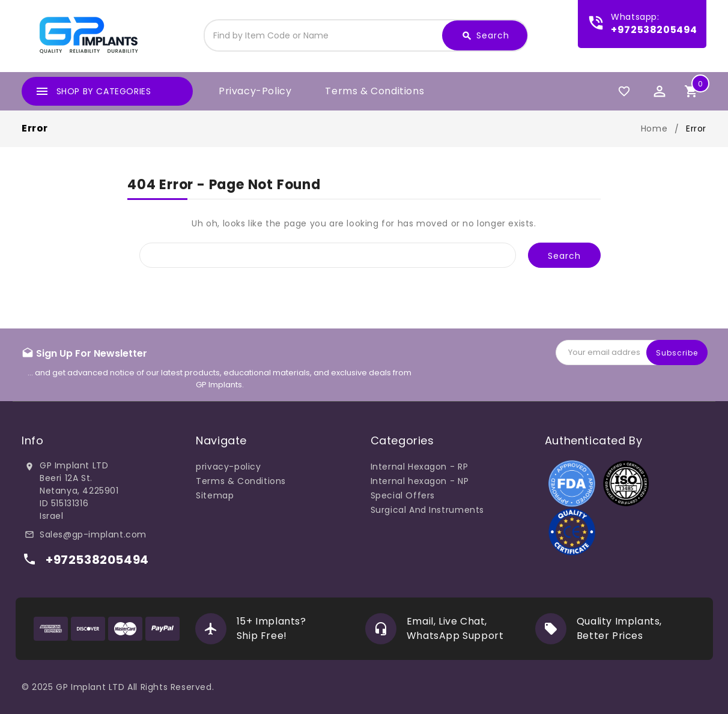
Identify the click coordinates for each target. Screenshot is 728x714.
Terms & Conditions (375, 91)
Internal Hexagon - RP (420, 467)
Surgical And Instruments (427, 510)
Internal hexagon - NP (420, 481)
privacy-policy (255, 91)
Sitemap (215, 495)
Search (485, 36)
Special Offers (403, 495)
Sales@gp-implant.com (93, 534)
